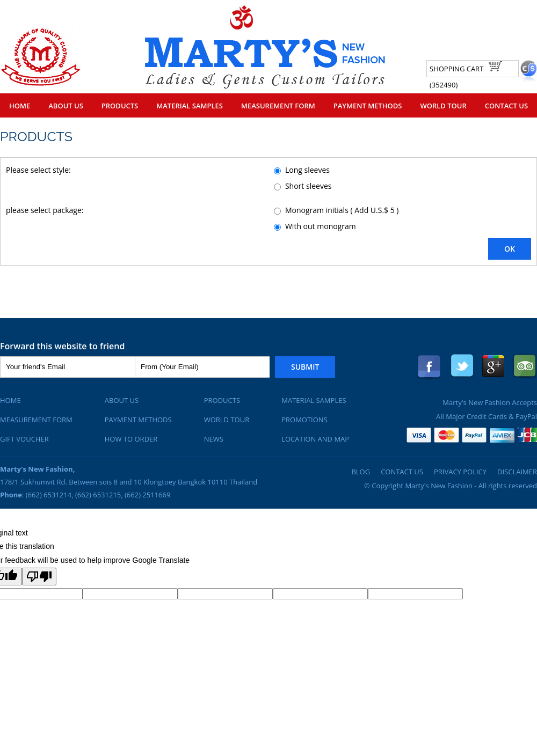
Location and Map (315, 439)
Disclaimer (517, 472)
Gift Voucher (24, 439)
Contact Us (506, 106)
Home (20, 106)
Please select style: (38, 170)
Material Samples (190, 106)
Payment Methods (368, 106)
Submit (305, 367)
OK (510, 249)
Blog (361, 472)
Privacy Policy (460, 472)
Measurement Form (278, 106)
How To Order (131, 439)
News (214, 439)
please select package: (45, 210)
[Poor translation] (39, 577)
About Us (66, 106)
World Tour (443, 106)
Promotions (304, 420)
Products (120, 106)
